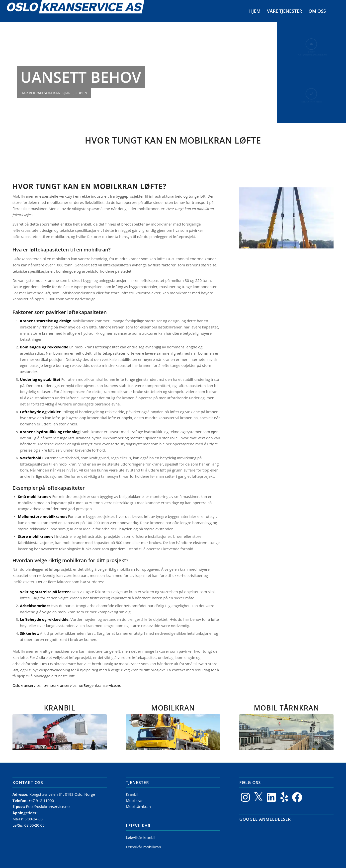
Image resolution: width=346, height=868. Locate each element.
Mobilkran (135, 800)
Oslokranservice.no (29, 685)
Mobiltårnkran (138, 806)
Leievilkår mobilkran (143, 847)
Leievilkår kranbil (141, 837)
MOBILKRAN (173, 708)
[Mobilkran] (173, 732)
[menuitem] (255, 11)
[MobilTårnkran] (286, 732)
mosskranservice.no (65, 685)
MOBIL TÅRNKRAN (286, 708)
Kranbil (132, 794)
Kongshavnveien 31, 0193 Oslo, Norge (63, 794)
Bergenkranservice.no (102, 685)
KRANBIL (59, 708)
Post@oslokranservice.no (48, 806)
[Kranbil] (60, 732)
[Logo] (76, 11)
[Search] (334, 11)
